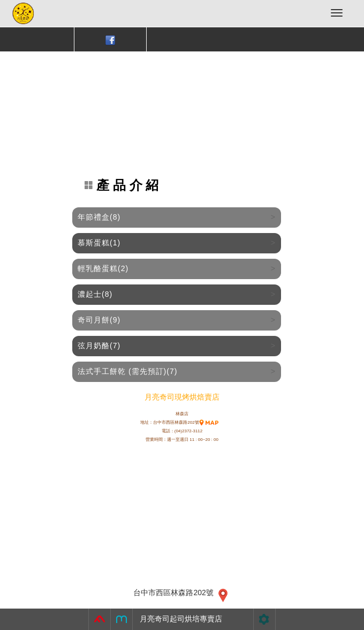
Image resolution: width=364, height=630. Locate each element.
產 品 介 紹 (122, 185)
